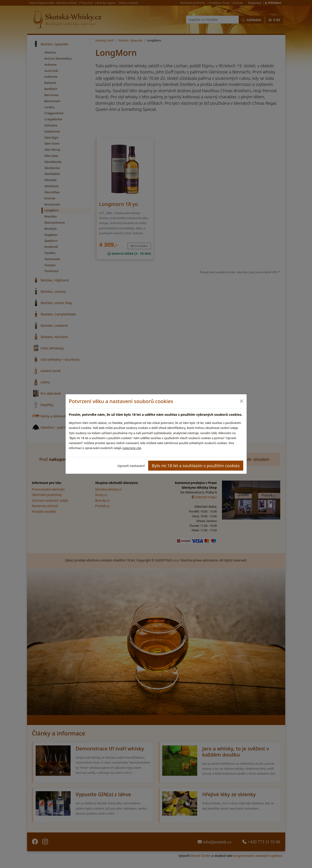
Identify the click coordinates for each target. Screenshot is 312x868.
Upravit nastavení (131, 466)
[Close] (242, 401)
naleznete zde (132, 448)
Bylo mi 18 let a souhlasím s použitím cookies (196, 465)
